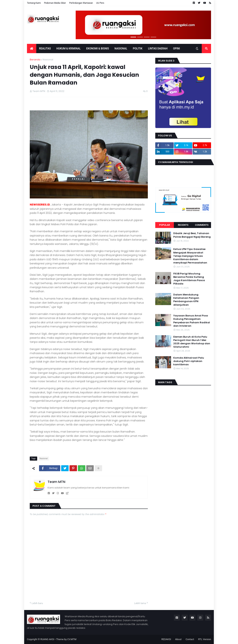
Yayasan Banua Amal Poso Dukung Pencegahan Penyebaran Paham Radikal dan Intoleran (192, 321)
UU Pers (100, 3)
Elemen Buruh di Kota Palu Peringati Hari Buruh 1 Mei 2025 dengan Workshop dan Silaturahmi (192, 342)
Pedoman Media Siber (55, 3)
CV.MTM (72, 639)
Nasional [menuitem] (121, 48)
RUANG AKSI (47, 639)
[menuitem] (32, 48)
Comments (202, 225)
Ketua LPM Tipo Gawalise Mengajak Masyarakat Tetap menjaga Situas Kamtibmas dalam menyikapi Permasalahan (190, 256)
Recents (183, 225)
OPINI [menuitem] (177, 48)
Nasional (48, 60)
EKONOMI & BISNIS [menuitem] (98, 48)
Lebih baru (37, 603)
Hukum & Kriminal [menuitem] (68, 48)
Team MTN (56, 482)
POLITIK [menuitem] (138, 48)
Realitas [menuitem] (45, 48)
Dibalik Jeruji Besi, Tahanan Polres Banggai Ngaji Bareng (192, 235)
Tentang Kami (34, 3)
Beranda (35, 60)
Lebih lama (140, 603)
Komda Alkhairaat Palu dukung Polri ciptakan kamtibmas (189, 361)
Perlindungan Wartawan (81, 3)
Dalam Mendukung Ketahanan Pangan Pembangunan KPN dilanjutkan (186, 300)
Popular (165, 225)
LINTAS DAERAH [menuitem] (158, 48)
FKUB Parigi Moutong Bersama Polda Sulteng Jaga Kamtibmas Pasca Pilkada (189, 279)
